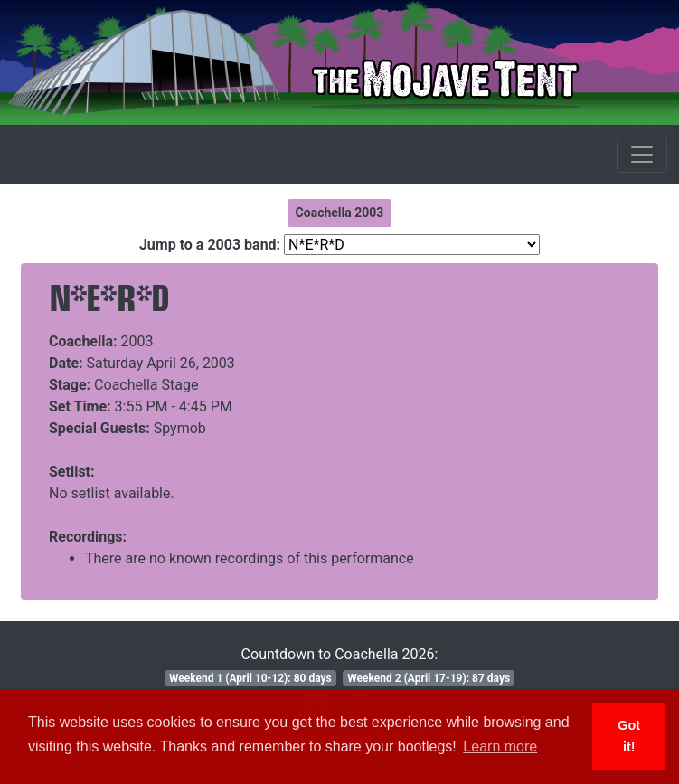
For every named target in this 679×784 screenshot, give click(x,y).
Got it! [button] (629, 736)
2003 (137, 341)
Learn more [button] (500, 746)
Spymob (180, 428)
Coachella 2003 (340, 213)
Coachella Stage (146, 385)
